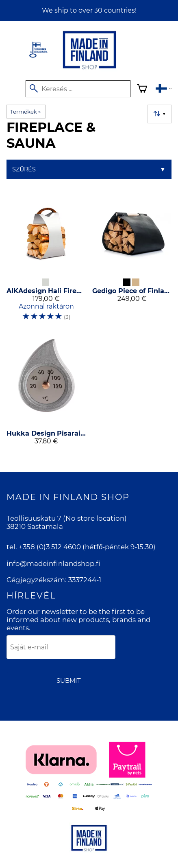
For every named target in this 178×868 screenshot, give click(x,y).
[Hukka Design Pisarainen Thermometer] (46, 393)
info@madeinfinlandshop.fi (54, 563)
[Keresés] (78, 89)
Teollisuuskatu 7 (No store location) (67, 518)
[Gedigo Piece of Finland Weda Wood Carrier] (132, 260)
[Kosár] (142, 90)
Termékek (25, 112)
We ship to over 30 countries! (89, 10)
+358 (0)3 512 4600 (50, 547)
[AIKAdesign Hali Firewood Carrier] (46, 260)
